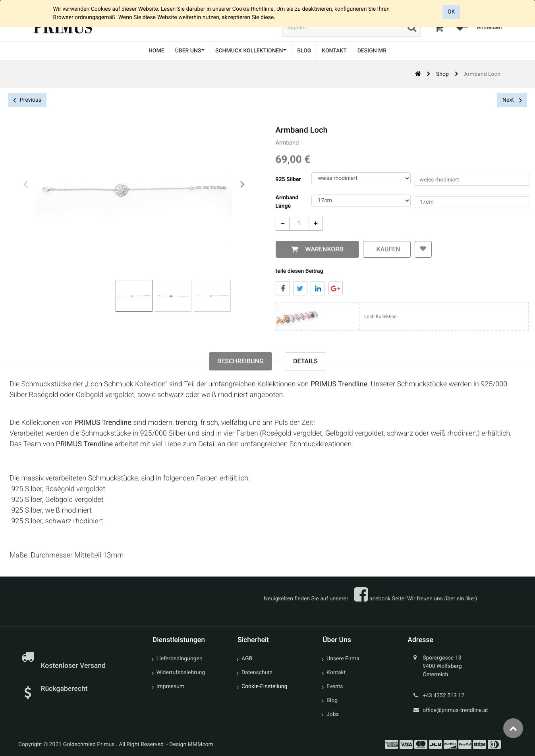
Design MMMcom (191, 744)
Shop (442, 74)
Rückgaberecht (64, 689)
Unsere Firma (343, 659)
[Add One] (314, 224)
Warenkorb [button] (321, 249)
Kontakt (336, 673)
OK (451, 12)
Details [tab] (305, 361)
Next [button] (512, 100)
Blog (332, 700)
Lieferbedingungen (180, 659)
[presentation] (26, 185)
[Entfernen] (281, 224)
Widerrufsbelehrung (181, 673)
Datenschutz (257, 673)
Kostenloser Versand (74, 666)
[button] (422, 249)
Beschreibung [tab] (240, 361)
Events (335, 687)
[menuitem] (156, 51)
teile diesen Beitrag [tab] (298, 271)
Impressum (170, 687)
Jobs (333, 714)
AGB (247, 659)
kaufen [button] (385, 249)
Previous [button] (27, 100)
